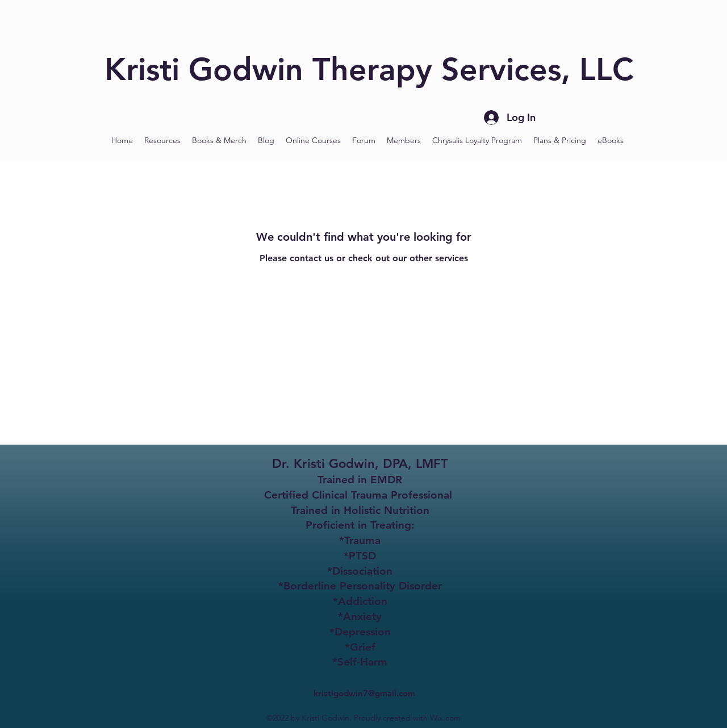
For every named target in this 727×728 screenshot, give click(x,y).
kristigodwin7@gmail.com (364, 693)
